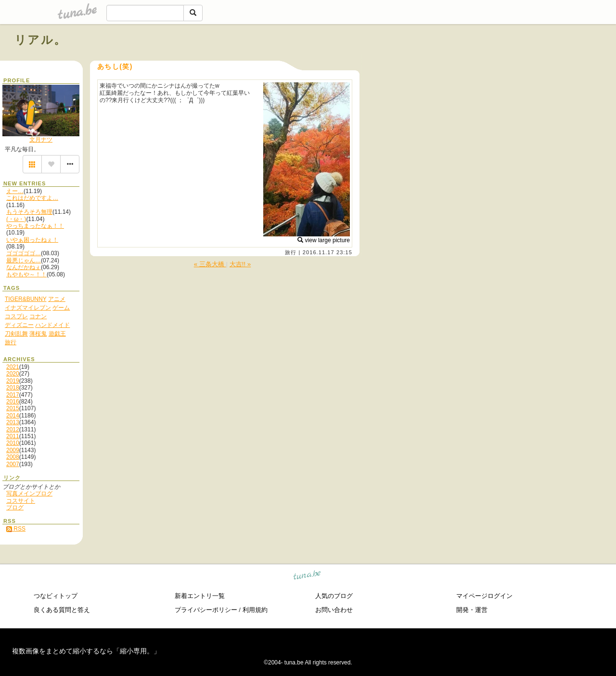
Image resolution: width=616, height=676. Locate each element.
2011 (13, 436)
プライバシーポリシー (206, 610)
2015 (13, 408)
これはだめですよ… (32, 198)
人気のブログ (334, 596)
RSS (16, 529)
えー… (15, 191)
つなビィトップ (56, 596)
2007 (13, 464)
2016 (13, 402)
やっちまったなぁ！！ (35, 226)
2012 (13, 429)
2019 (13, 381)
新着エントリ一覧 (200, 596)
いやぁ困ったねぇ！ (32, 240)
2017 (13, 395)
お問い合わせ (334, 610)
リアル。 (41, 40)
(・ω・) (16, 219)
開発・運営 (472, 610)
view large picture (324, 240)
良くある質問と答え (62, 610)
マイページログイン (484, 596)
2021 (13, 367)
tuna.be (307, 576)
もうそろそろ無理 (29, 212)
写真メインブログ (29, 494)
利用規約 (255, 610)
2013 (13, 422)
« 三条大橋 (210, 264)
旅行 (291, 252)
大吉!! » (240, 264)
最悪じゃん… (24, 260)
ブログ (15, 507)
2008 (13, 457)
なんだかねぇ (24, 267)
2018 (13, 388)
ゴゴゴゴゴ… (24, 253)
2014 (13, 416)
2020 (13, 374)
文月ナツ (41, 140)
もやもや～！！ (26, 274)
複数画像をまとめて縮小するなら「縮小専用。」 (86, 651)
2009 (13, 450)
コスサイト (21, 501)
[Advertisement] (492, 62)
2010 (13, 443)
